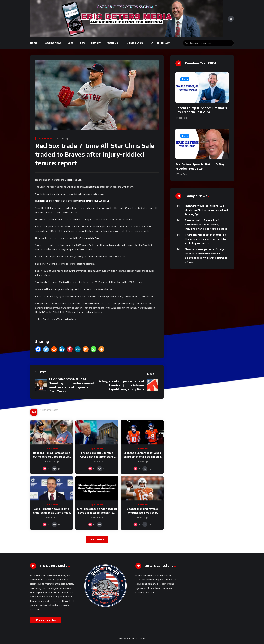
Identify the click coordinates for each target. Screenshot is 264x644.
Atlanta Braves (92, 187)
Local (71, 43)
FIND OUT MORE (46, 620)
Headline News (52, 43)
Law (83, 43)
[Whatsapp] (94, 349)
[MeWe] (78, 349)
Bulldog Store (135, 43)
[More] (101, 349)
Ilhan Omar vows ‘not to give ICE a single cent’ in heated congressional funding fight (206, 210)
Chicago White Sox (89, 238)
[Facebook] (38, 349)
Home (34, 43)
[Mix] (86, 349)
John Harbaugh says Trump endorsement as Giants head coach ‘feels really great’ (52, 513)
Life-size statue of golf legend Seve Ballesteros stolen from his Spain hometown (97, 513)
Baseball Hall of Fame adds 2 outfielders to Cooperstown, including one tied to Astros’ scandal (207, 224)
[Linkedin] (62, 349)
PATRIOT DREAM (160, 43)
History (96, 43)
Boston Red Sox (73, 180)
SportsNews (46, 138)
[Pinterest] (70, 349)
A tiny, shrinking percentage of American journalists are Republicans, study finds (121, 385)
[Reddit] (54, 349)
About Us (112, 43)
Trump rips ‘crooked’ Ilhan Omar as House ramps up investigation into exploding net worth (205, 239)
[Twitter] (46, 349)
